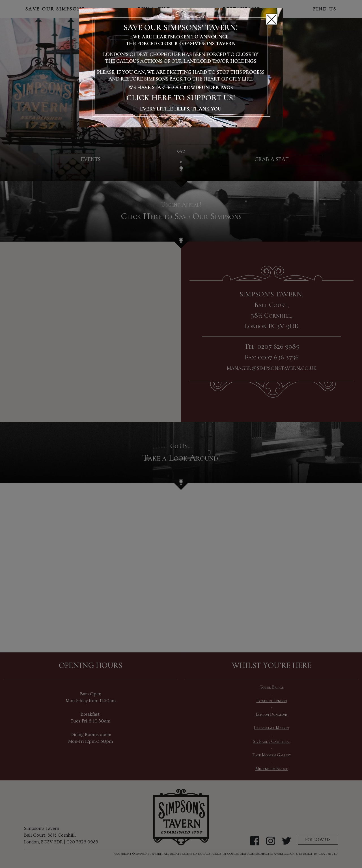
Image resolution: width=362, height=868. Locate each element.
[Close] (271, 19)
